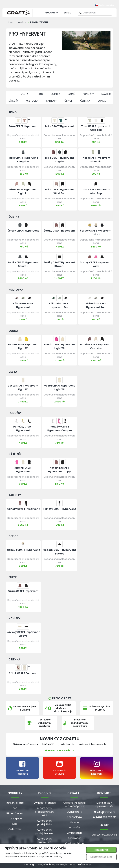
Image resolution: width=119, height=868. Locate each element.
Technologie (74, 817)
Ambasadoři (74, 833)
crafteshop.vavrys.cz (104, 835)
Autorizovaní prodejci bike (45, 823)
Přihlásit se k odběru (60, 751)
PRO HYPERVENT (39, 22)
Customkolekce (74, 843)
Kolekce (22, 22)
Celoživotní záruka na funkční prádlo (74, 805)
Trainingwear (15, 819)
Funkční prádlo (15, 803)
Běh (15, 808)
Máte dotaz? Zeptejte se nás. (104, 805)
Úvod (11, 22)
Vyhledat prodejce (45, 803)
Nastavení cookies (101, 857)
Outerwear (15, 829)
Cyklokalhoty (74, 812)
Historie (74, 822)
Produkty (52, 13)
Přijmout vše (101, 850)
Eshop (68, 13)
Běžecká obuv (15, 813)
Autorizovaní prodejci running (45, 832)
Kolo (15, 824)
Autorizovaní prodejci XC (45, 841)
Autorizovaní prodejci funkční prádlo (45, 812)
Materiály (74, 828)
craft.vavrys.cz (86, 865)
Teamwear (74, 838)
